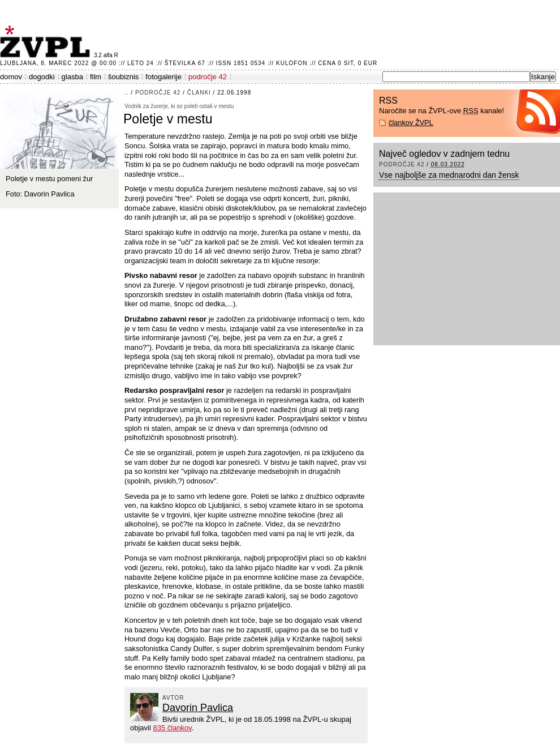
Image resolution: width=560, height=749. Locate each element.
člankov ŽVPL (411, 123)
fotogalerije (163, 77)
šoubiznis (123, 77)
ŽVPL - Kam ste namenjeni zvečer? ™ (47, 42)
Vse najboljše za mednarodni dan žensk (449, 175)
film (96, 77)
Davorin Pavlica (198, 708)
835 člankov (172, 728)
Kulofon (292, 63)
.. (127, 93)
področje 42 (208, 77)
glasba (72, 77)
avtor (173, 698)
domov (11, 77)
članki (199, 93)
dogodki (42, 77)
